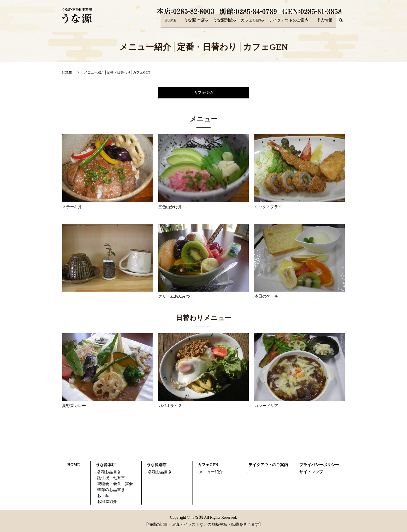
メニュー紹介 (211, 472)
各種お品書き (109, 472)
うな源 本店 (189, 23)
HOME (165, 23)
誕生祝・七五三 (111, 478)
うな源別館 (219, 23)
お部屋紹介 (107, 502)
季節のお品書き (111, 490)
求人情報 (324, 23)
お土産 (103, 496)
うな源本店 (106, 465)
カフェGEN (249, 23)
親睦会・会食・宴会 (115, 484)
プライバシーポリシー (319, 465)
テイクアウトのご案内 (289, 23)
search (343, 23)
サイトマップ (311, 472)
